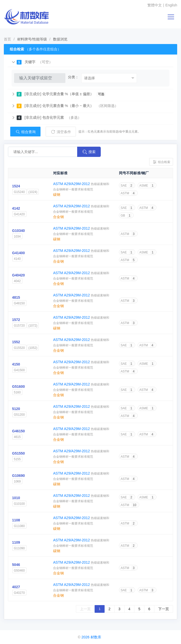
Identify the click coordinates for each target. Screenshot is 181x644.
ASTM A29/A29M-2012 (72, 184)
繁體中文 (155, 5)
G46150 (18, 431)
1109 (16, 542)
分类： (73, 77)
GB (126, 216)
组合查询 (25, 132)
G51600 (18, 387)
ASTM (128, 193)
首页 (7, 39)
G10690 (18, 476)
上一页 (85, 609)
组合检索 (161, 162)
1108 (16, 520)
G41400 (18, 253)
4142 (16, 208)
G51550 (18, 453)
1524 (16, 186)
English (171, 5)
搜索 (89, 152)
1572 (16, 320)
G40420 (18, 275)
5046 (16, 565)
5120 (16, 409)
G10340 (18, 231)
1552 (16, 342)
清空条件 (61, 132)
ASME (147, 186)
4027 (16, 587)
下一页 (164, 609)
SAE (127, 186)
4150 (16, 364)
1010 (16, 498)
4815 (16, 297)
